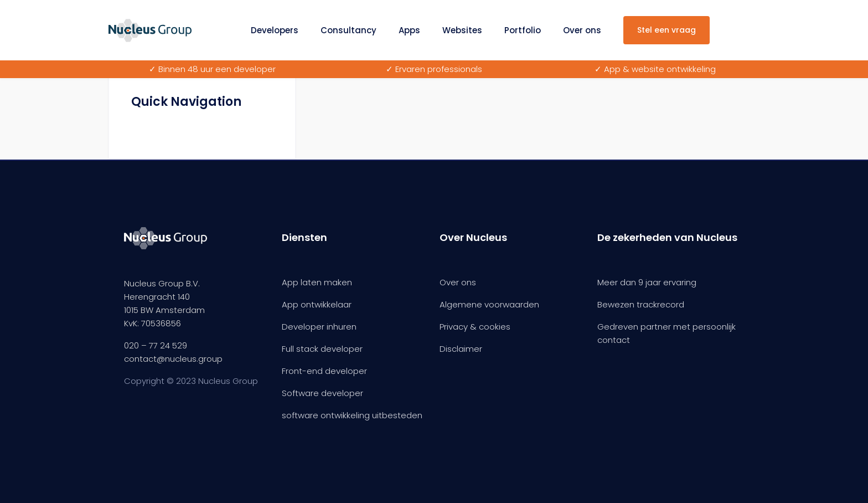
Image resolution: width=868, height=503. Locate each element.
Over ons (582, 30)
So (287, 393)
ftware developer (328, 393)
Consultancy (348, 30)
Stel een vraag (666, 30)
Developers (275, 30)
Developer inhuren (319, 327)
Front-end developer (324, 371)
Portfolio (523, 30)
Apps (409, 30)
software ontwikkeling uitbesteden (352, 415)
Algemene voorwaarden (489, 304)
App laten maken (317, 282)
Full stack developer (322, 349)
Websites (462, 30)
